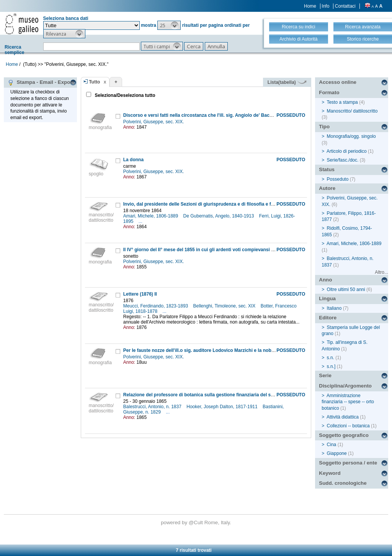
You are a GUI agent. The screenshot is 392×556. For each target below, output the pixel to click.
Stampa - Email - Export (41, 82)
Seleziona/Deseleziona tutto (124, 95)
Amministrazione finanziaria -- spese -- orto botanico (348, 402)
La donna (133, 160)
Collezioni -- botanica (348, 426)
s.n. (331, 358)
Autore (327, 188)
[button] (169, 25)
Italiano (334, 308)
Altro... (381, 272)
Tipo (324, 127)
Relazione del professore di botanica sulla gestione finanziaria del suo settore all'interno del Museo (232, 395)
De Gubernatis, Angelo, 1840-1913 (219, 216)
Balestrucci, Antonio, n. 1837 (153, 407)
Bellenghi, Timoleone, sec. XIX (225, 306)
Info (325, 6)
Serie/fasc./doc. (343, 160)
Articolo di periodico (347, 151)
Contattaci (345, 6)
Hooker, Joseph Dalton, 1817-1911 (223, 407)
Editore (328, 318)
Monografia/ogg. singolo (351, 136)
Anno (325, 280)
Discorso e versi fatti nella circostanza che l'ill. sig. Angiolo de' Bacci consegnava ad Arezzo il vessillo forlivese (245, 115)
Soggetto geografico (344, 435)
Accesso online (338, 82)
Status (327, 169)
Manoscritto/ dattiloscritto (352, 111)
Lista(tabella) (287, 82)
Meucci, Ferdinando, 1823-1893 (156, 306)
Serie (325, 375)
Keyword (330, 473)
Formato (329, 92)
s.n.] (331, 366)
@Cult (197, 522)
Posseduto (338, 179)
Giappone (337, 453)
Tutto (94, 82)
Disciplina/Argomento (345, 386)
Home (310, 6)
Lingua (327, 298)
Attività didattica (343, 417)
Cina (332, 445)
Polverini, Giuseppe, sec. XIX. (154, 122)
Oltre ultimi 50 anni (346, 289)
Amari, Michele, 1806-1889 (151, 216)
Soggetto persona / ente (348, 463)
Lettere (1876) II (140, 294)
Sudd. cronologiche (343, 483)
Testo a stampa (342, 102)
